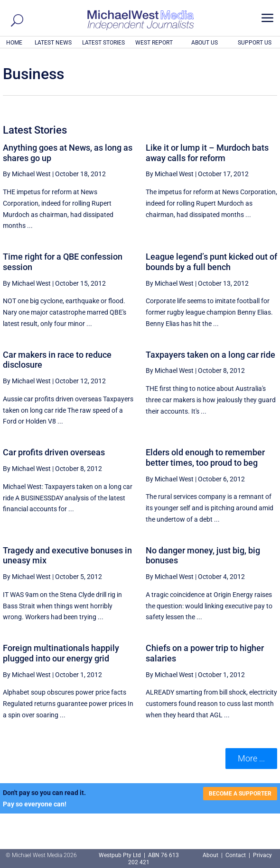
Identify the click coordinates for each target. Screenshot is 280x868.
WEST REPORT (154, 43)
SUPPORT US (255, 43)
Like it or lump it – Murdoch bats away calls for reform (207, 153)
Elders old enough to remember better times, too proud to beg (205, 457)
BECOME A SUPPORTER (240, 794)
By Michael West (27, 174)
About (211, 855)
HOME (14, 43)
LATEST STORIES (103, 43)
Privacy (262, 855)
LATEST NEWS (53, 43)
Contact (236, 855)
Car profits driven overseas (54, 452)
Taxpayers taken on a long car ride (210, 355)
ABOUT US (205, 43)
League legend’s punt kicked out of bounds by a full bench (211, 262)
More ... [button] (251, 758)
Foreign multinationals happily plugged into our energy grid (61, 653)
